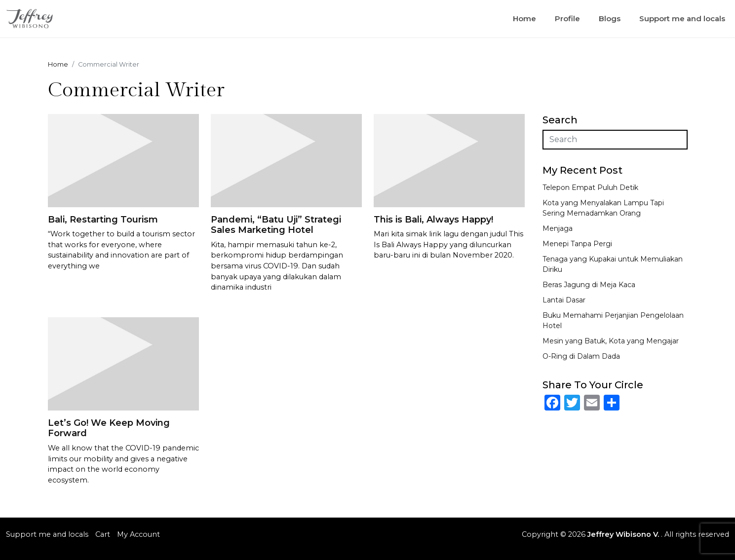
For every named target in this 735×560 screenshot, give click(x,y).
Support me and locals (682, 19)
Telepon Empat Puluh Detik (590, 187)
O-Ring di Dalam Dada (581, 356)
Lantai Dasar (564, 300)
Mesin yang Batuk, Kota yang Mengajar (611, 341)
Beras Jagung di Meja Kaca (589, 285)
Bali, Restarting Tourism (103, 220)
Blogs (610, 19)
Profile (567, 19)
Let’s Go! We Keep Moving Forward (109, 428)
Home (524, 19)
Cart (103, 534)
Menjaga (558, 228)
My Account (138, 534)
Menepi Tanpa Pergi (577, 244)
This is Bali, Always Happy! (433, 220)
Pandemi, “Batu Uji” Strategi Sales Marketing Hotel (276, 225)
